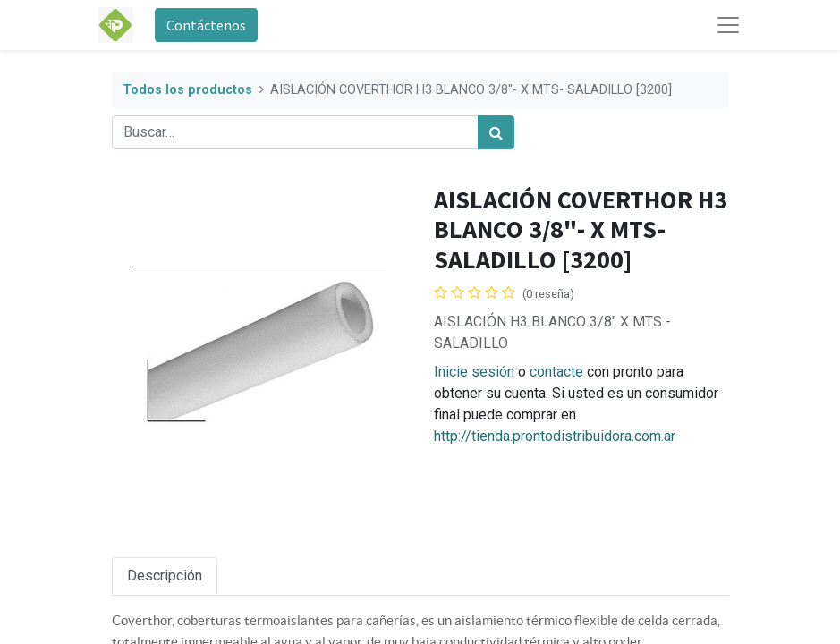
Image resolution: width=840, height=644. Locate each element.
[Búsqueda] (496, 132)
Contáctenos (206, 25)
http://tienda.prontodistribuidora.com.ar (555, 436)
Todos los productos (187, 90)
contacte (556, 372)
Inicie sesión (474, 372)
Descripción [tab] (165, 576)
